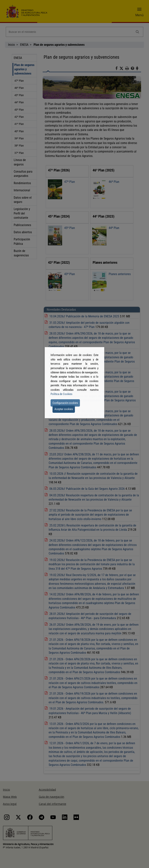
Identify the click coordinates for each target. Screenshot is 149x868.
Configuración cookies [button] (65, 403)
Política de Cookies (61, 394)
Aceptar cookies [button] (64, 409)
